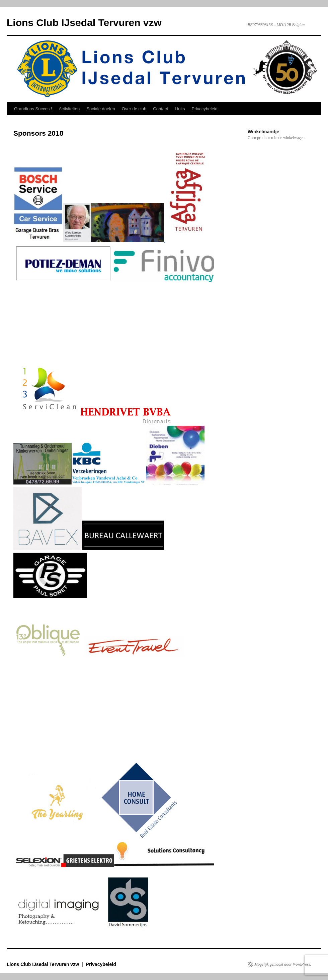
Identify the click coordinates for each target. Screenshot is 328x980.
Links (180, 109)
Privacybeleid (205, 109)
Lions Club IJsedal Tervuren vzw (84, 23)
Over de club (134, 109)
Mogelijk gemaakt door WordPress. (283, 964)
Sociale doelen (101, 109)
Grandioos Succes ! (33, 109)
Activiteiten (69, 109)
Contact (160, 109)
